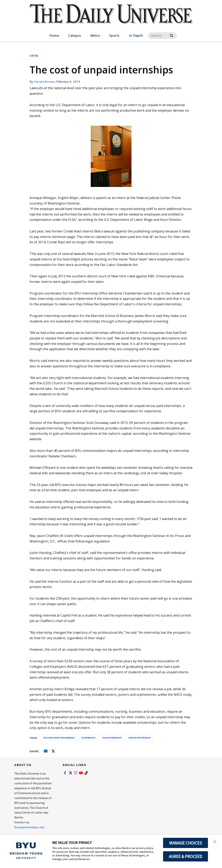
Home (54, 36)
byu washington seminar (59, 738)
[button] (215, 842)
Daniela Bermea (45, 82)
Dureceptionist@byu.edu (31, 827)
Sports (114, 36)
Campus (75, 36)
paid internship (112, 738)
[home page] (111, 18)
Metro (95, 36)
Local (34, 56)
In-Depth (136, 36)
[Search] (162, 36)
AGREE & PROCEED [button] (186, 856)
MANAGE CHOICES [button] (186, 843)
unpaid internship (140, 738)
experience (89, 738)
